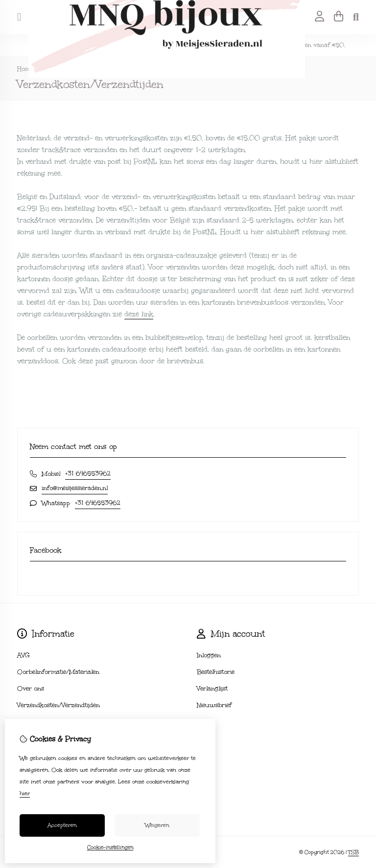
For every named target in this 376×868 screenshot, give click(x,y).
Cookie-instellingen (110, 847)
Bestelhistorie (216, 672)
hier (25, 793)
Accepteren (62, 825)
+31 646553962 (88, 473)
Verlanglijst (212, 689)
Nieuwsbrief (214, 705)
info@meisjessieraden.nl (75, 488)
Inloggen (209, 655)
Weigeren (157, 825)
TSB (353, 852)
